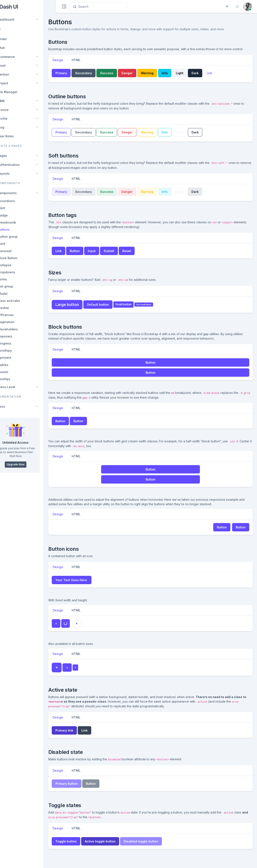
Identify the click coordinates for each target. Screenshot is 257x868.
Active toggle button (112, 846)
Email (11, 66)
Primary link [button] (76, 735)
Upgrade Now (28, 464)
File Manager (17, 92)
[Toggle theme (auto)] (227, 6)
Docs (11, 406)
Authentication (19, 165)
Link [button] (70, 255)
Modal (15, 294)
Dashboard (16, 19)
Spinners (17, 358)
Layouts (14, 173)
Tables (15, 365)
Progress (17, 343)
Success (119, 78)
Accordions (19, 201)
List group (18, 286)
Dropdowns (19, 272)
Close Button (20, 258)
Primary (73, 78)
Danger (139, 78)
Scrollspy (17, 350)
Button (87, 255)
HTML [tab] (88, 64)
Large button (79, 309)
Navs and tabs (21, 301)
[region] (28, 434)
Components (17, 193)
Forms (15, 279)
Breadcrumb (19, 222)
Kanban (13, 74)
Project (13, 83)
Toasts (15, 372)
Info (176, 78)
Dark (207, 78)
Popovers (17, 336)
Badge (15, 215)
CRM (11, 101)
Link (221, 78)
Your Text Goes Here (83, 584)
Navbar (16, 308)
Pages (12, 156)
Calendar (12, 39)
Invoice (13, 110)
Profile (12, 119)
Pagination (18, 322)
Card (14, 244)
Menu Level (16, 387)
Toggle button (78, 846)
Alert (14, 208)
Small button (135, 309)
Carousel (17, 251)
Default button (110, 309)
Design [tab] (70, 64)
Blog (11, 127)
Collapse (17, 265)
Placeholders (20, 329)
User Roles (16, 136)
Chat (11, 48)
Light (191, 78)
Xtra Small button (156, 309)
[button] (237, 6)
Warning (159, 78)
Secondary (95, 78)
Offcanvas (18, 315)
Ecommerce (16, 57)
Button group (20, 237)
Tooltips (16, 379)
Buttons (16, 229)
